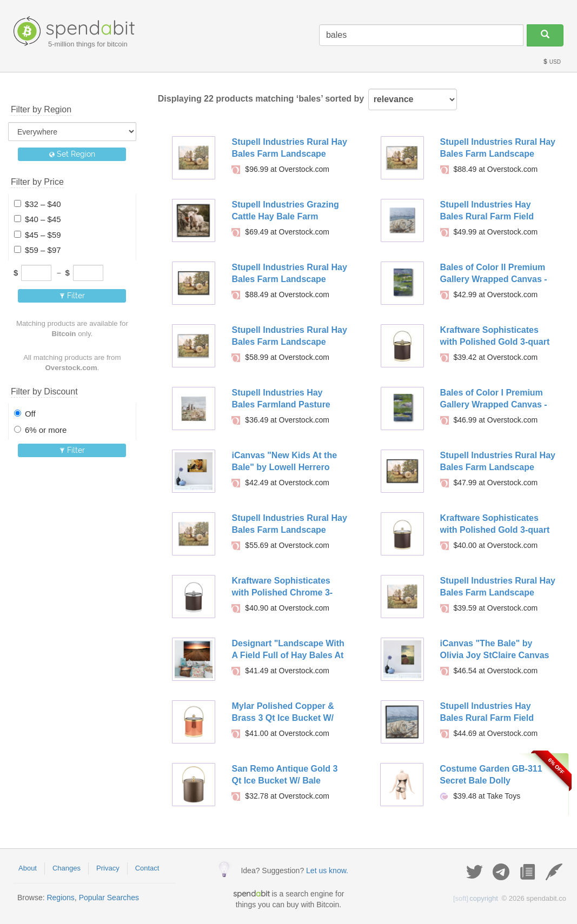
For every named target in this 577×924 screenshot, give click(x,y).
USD (552, 62)
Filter (72, 296)
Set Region (72, 154)
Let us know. (327, 871)
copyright (476, 898)
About (28, 868)
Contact (147, 868)
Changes (67, 868)
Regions (60, 898)
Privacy (108, 868)
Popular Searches (109, 898)
